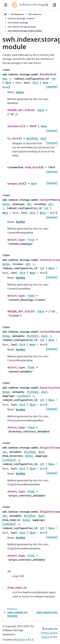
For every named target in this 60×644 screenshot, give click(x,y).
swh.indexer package (18, 23)
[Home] (5, 14)
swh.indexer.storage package (22, 27)
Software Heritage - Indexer (21, 18)
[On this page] (54, 5)
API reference (35, 14)
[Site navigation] (6, 5)
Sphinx (23, 640)
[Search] (47, 5)
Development (17, 14)
